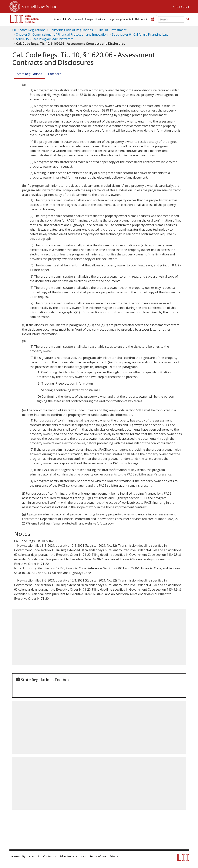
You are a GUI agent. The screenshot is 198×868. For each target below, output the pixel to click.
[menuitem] (59, 19)
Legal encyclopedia (120, 19)
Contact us (50, 856)
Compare (55, 74)
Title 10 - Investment (112, 30)
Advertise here (68, 856)
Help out (140, 19)
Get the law (75, 19)
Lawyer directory (95, 19)
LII (14, 30)
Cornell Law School (39, 6)
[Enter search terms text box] (171, 19)
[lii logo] (24, 19)
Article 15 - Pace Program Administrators (45, 39)
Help (83, 856)
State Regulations (33, 30)
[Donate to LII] (153, 19)
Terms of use (98, 856)
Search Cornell (181, 7)
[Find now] (188, 19)
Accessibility (18, 856)
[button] (188, 19)
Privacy (114, 856)
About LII (59, 19)
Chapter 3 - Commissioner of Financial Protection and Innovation (62, 34)
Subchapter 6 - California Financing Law (140, 34)
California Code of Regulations (71, 30)
